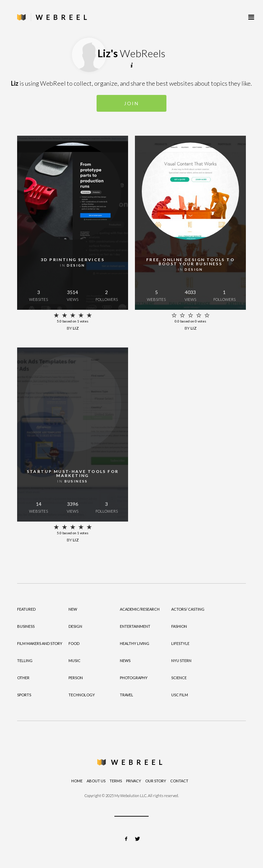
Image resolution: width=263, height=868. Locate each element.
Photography (134, 678)
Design (75, 626)
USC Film (180, 695)
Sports (24, 695)
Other (23, 678)
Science (179, 678)
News (125, 661)
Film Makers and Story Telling (40, 652)
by (73, 328)
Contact (179, 781)
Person (76, 678)
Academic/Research (140, 609)
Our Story (156, 781)
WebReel (138, 762)
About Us (96, 781)
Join (131, 103)
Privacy (134, 781)
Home (77, 781)
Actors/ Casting (188, 609)
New (73, 609)
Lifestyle (180, 643)
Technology (82, 695)
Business (26, 626)
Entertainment (135, 626)
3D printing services (73, 260)
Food (74, 643)
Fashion (179, 626)
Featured (26, 609)
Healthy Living (135, 643)
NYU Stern (181, 661)
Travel (127, 695)
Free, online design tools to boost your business (190, 262)
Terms (116, 781)
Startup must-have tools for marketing (73, 473)
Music (74, 661)
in (73, 265)
